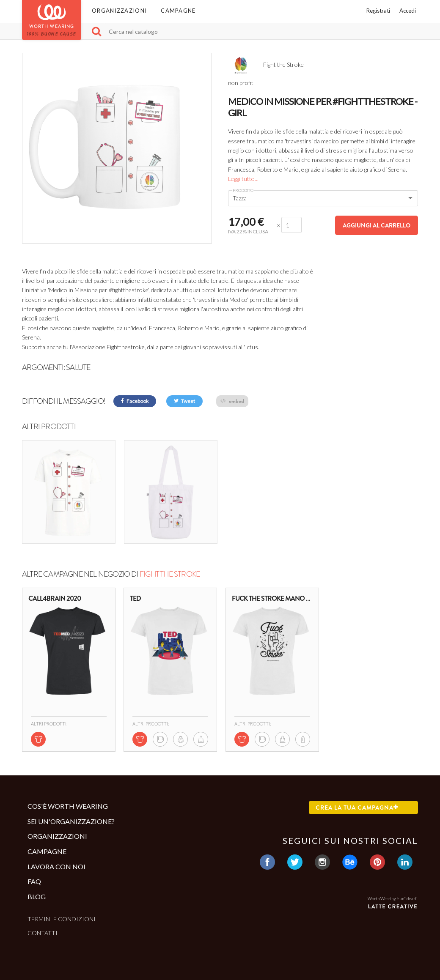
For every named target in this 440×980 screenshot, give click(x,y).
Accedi (408, 11)
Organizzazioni (119, 11)
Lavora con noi (56, 866)
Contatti (43, 933)
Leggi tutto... (243, 179)
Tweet (184, 401)
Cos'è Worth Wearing (68, 806)
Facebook (135, 401)
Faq (34, 881)
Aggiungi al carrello (377, 225)
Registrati (378, 11)
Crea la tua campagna (357, 808)
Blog (37, 897)
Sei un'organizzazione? (71, 821)
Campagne (178, 11)
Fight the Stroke (170, 574)
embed (232, 401)
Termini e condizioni (62, 919)
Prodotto (243, 190)
